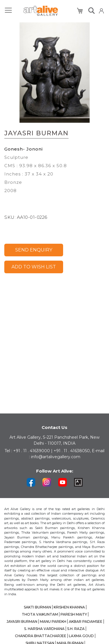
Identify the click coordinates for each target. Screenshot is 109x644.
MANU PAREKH (53, 621)
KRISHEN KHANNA (69, 607)
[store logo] (41, 11)
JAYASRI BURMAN (22, 621)
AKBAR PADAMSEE (86, 621)
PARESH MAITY (74, 614)
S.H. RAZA (76, 629)
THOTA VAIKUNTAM (40, 614)
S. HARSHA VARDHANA (44, 629)
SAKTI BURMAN (37, 607)
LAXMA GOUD (81, 636)
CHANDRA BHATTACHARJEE (41, 636)
